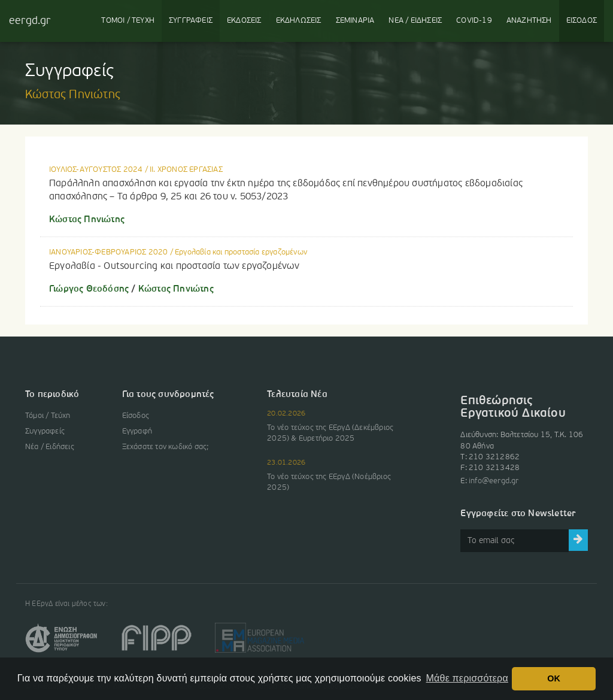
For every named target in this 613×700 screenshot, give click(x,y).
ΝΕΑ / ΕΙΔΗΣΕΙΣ (415, 21)
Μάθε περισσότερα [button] (467, 678)
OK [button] (554, 678)
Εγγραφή (137, 431)
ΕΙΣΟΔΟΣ (582, 21)
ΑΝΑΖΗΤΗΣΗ (529, 21)
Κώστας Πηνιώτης (87, 220)
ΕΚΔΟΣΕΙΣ (244, 21)
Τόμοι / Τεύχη (48, 416)
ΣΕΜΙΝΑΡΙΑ (355, 21)
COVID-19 (474, 21)
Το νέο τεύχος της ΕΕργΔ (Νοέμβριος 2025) (329, 482)
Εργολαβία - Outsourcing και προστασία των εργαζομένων (175, 266)
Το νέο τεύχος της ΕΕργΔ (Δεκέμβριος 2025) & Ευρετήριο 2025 (330, 433)
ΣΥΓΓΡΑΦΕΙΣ (191, 21)
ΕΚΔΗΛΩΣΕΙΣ (299, 21)
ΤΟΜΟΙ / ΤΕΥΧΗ (128, 21)
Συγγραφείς (45, 431)
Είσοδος (136, 416)
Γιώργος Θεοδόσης (89, 289)
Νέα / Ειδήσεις (50, 447)
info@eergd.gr (494, 481)
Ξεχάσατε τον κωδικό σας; (166, 447)
